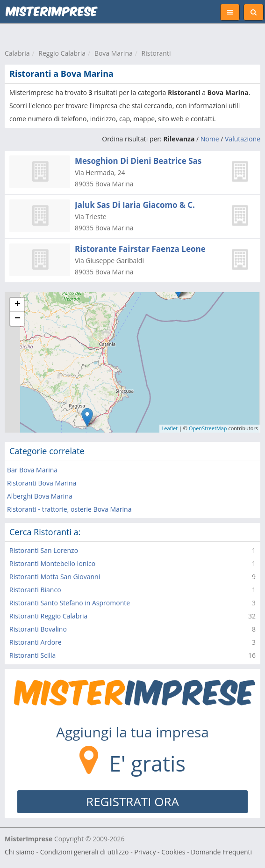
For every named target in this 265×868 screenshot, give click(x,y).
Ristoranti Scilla (32, 655)
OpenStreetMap (208, 428)
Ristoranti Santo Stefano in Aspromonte (70, 603)
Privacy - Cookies (160, 852)
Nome (210, 139)
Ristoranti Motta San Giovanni (55, 577)
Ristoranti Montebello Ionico (52, 563)
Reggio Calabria (62, 53)
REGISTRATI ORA (132, 802)
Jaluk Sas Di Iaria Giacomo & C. (135, 205)
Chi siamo (20, 852)
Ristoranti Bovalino (38, 629)
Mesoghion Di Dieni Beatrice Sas (138, 161)
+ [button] (18, 305)
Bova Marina (114, 53)
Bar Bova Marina (32, 470)
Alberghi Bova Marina (40, 496)
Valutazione (243, 139)
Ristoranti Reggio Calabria (48, 616)
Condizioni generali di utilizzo (85, 852)
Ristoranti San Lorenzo (44, 550)
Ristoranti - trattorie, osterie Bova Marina (69, 509)
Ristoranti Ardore (36, 642)
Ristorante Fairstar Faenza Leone (140, 249)
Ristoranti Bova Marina (42, 483)
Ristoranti (156, 53)
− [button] (18, 319)
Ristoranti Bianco (35, 590)
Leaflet (170, 428)
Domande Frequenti (221, 852)
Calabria (17, 53)
